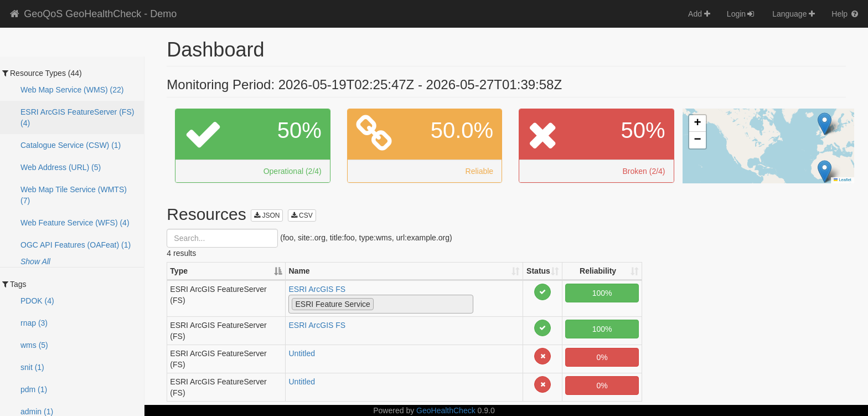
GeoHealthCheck (446, 410)
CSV (302, 215)
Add (699, 14)
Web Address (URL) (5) (61, 167)
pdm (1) (34, 389)
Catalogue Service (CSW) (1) (71, 145)
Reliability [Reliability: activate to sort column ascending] (598, 271)
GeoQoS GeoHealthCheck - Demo (92, 14)
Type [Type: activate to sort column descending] (179, 271)
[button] (825, 124)
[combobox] (381, 304)
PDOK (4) (37, 301)
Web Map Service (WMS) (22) (72, 90)
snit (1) (32, 367)
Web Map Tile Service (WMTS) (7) (74, 195)
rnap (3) (34, 323)
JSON (267, 215)
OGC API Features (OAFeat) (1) (76, 245)
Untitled (301, 353)
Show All (35, 261)
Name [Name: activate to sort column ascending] (299, 271)
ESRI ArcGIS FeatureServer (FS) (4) (77, 117)
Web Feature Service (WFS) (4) (75, 223)
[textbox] (379, 304)
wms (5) (34, 345)
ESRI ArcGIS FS (317, 289)
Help (846, 14)
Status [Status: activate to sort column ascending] (538, 271)
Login (741, 14)
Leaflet (843, 180)
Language (794, 14)
